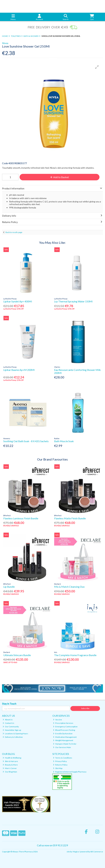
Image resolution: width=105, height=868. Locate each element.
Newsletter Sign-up (12, 730)
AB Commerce (97, 852)
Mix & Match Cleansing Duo (69, 587)
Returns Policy (60, 765)
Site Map (58, 768)
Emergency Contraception (65, 727)
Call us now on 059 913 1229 (52, 845)
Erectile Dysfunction (63, 734)
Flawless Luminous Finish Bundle (21, 518)
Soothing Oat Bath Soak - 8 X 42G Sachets (26, 441)
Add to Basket (60, 177)
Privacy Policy (60, 761)
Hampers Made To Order (65, 744)
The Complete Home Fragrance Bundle (75, 655)
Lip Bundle (9, 587)
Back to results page (14, 232)
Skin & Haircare (10, 761)
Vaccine (57, 720)
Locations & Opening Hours (15, 734)
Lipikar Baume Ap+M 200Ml (19, 370)
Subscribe (85, 708)
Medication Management (65, 737)
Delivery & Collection (13, 737)
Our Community (11, 727)
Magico (76, 852)
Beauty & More (10, 765)
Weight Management (63, 740)
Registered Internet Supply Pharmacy (70, 772)
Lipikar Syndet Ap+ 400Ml (18, 301)
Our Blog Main (10, 772)
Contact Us (8, 723)
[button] (97, 67)
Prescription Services (63, 723)
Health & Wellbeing (12, 758)
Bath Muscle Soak (64, 441)
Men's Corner (10, 768)
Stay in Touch (9, 704)
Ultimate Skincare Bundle (17, 655)
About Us (8, 720)
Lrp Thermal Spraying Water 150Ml (73, 301)
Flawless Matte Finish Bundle (70, 518)
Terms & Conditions (63, 758)
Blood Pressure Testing (64, 730)
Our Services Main (62, 747)
